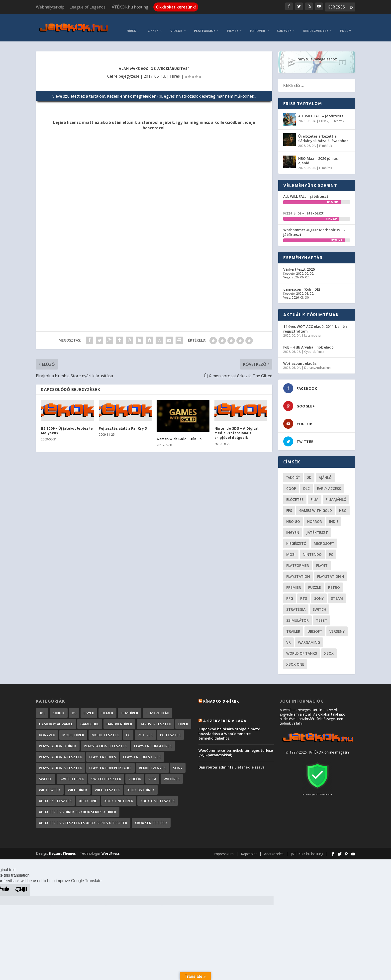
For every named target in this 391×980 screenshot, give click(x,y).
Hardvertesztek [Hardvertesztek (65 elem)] (155, 716)
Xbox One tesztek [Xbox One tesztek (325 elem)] (158, 793)
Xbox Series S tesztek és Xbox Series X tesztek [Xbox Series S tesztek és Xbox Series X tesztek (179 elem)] (83, 815)
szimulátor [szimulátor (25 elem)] (297, 613)
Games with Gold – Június (179, 431)
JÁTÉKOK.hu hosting (129, 7)
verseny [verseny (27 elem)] (337, 624)
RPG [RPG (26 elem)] (290, 591)
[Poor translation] (21, 882)
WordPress (111, 846)
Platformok (205, 23)
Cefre (112, 69)
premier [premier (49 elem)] (294, 580)
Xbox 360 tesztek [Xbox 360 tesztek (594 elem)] (55, 793)
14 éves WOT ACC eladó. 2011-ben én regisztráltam (315, 321)
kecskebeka (312, 328)
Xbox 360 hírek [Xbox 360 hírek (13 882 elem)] (141, 782)
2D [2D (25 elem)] (309, 470)
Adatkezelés (274, 846)
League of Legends (88, 7)
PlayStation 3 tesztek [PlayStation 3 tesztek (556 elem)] (105, 738)
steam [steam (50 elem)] (337, 591)
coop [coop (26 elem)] (291, 481)
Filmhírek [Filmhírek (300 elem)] (130, 705)
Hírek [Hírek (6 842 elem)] (183, 716)
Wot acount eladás (300, 356)
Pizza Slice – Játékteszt (303, 206)
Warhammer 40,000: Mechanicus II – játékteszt (314, 225)
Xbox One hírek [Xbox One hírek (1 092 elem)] (119, 793)
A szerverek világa (225, 713)
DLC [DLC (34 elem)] (306, 481)
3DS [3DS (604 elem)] (42, 705)
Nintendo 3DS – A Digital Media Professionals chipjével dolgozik (236, 425)
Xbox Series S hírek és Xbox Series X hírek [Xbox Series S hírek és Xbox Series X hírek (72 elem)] (78, 804)
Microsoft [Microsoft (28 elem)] (324, 536)
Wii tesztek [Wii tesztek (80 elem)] (50, 782)
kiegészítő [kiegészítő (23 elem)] (296, 536)
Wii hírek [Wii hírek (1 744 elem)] (172, 771)
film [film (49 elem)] (315, 492)
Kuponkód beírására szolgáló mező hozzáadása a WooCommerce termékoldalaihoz (229, 726)
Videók (176, 23)
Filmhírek (326, 138)
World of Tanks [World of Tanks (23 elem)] (302, 646)
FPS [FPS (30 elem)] (289, 503)
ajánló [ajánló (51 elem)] (325, 470)
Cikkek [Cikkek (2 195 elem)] (59, 705)
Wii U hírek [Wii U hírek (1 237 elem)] (78, 782)
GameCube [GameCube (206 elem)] (90, 716)
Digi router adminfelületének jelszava (232, 760)
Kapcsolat (249, 846)
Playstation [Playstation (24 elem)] (298, 569)
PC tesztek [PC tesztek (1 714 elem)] (170, 727)
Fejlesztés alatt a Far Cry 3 (123, 421)
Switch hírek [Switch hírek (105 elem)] (72, 771)
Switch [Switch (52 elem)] (319, 602)
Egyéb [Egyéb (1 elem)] (89, 705)
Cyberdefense (314, 344)
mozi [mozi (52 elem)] (291, 547)
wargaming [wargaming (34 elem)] (309, 635)
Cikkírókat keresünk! (176, 7)
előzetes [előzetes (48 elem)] (295, 492)
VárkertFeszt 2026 (299, 262)
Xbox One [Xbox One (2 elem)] (88, 793)
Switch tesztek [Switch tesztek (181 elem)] (106, 771)
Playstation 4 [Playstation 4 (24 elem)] (331, 569)
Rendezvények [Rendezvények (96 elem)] (152, 760)
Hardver (258, 23)
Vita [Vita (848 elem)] (152, 771)
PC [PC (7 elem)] (128, 727)
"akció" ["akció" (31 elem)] (293, 470)
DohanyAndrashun (317, 360)
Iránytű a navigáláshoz (317, 52)
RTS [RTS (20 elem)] (304, 591)
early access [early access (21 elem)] (329, 481)
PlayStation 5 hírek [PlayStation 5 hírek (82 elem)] (142, 749)
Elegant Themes (62, 846)
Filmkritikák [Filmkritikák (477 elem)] (157, 705)
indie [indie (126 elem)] (334, 514)
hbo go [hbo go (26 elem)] (293, 514)
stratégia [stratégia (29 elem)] (296, 602)
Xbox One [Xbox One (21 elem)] (295, 657)
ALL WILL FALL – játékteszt (321, 108)
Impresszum (224, 846)
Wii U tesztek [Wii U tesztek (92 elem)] (107, 782)
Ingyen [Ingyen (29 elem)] (293, 525)
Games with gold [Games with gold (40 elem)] (316, 503)
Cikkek (153, 23)
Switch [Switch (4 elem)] (46, 771)
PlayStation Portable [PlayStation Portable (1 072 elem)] (110, 760)
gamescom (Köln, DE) (302, 282)
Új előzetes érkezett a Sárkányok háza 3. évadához (323, 131)
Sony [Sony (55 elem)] (319, 591)
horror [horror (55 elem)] (315, 514)
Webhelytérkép (50, 7)
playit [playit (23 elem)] (322, 558)
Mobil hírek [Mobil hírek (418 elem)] (73, 727)
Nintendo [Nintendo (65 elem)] (312, 547)
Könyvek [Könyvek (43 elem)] (47, 727)
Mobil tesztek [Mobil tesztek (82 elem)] (105, 727)
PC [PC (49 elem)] (331, 547)
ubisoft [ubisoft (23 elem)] (315, 624)
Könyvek (284, 23)
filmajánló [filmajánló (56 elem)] (336, 492)
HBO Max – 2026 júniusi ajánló (318, 153)
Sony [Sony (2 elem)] (178, 760)
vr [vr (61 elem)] (289, 635)
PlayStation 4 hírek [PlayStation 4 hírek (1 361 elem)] (153, 738)
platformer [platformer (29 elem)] (298, 558)
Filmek (233, 23)
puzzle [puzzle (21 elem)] (315, 580)
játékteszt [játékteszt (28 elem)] (317, 525)
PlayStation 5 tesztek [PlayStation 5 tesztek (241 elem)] (60, 760)
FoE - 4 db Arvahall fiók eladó (308, 340)
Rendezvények (316, 23)
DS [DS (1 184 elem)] (74, 705)
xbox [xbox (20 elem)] (329, 646)
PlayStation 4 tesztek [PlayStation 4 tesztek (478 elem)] (60, 749)
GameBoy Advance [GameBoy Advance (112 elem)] (56, 716)
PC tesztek (337, 113)
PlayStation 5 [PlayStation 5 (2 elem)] (103, 749)
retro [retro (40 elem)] (334, 580)
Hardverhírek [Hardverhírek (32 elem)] (119, 716)
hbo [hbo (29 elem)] (343, 503)
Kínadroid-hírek (221, 694)
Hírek (131, 23)
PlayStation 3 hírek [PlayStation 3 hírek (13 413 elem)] (58, 738)
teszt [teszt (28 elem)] (322, 613)
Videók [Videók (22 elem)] (135, 771)
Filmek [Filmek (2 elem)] (107, 705)
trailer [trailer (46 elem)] (293, 624)
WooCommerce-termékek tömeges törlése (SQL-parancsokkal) (236, 745)
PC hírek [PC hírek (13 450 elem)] (145, 727)
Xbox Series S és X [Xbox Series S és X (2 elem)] (151, 815)
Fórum (346, 23)
